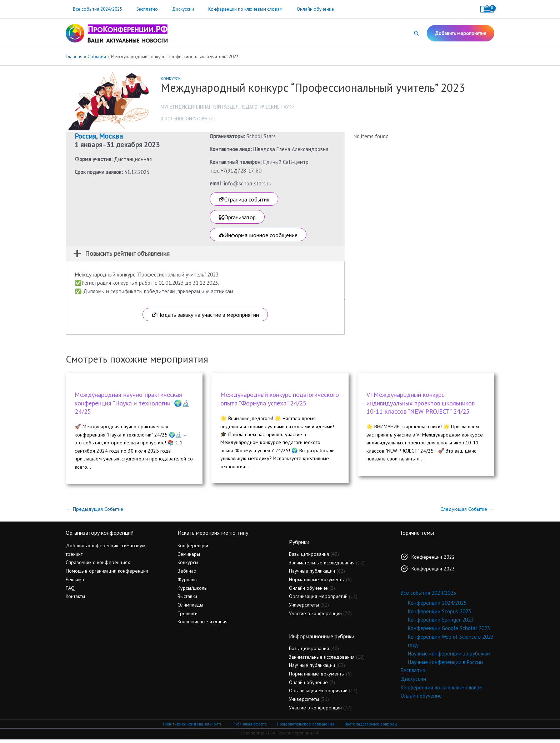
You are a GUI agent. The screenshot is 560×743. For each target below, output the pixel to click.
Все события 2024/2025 (95, 9)
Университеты (304, 608)
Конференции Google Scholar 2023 (449, 632)
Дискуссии (171, 9)
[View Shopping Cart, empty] (487, 9)
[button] (416, 33)
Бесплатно (140, 9)
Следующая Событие (466, 512)
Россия (85, 136)
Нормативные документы (317, 583)
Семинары (189, 558)
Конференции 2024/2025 (437, 606)
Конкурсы (171, 79)
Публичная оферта (250, 727)
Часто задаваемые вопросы (369, 727)
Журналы (187, 583)
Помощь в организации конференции (107, 574)
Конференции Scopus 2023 (439, 615)
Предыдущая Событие (96, 512)
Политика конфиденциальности (194, 727)
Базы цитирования (309, 558)
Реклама (75, 583)
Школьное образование (188, 119)
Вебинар (187, 574)
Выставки (187, 600)
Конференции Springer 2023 (441, 623)
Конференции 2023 (433, 572)
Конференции (193, 549)
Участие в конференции (315, 617)
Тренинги (187, 617)
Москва (111, 136)
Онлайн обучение (293, 9)
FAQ (70, 591)
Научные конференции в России (445, 666)
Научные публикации (312, 574)
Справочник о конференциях (98, 566)
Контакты (75, 600)
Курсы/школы (192, 591)
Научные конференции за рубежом (449, 657)
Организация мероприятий (318, 600)
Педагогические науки (267, 107)
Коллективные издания (202, 625)
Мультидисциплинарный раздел (200, 107)
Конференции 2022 (433, 560)
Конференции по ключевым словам (228, 9)
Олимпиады (190, 608)
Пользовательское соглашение (305, 727)
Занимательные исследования (322, 566)
